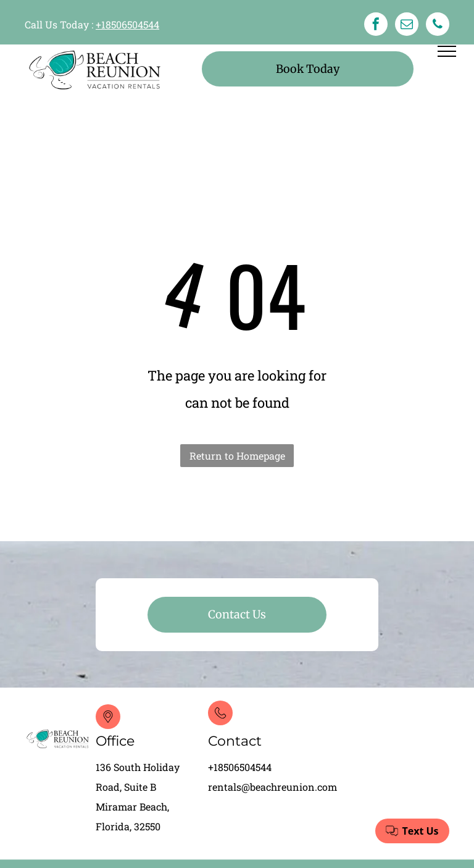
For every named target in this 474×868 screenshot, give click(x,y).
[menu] (447, 51)
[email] (407, 26)
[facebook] (376, 26)
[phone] (438, 26)
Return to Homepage (237, 456)
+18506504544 (127, 24)
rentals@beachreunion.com (272, 787)
